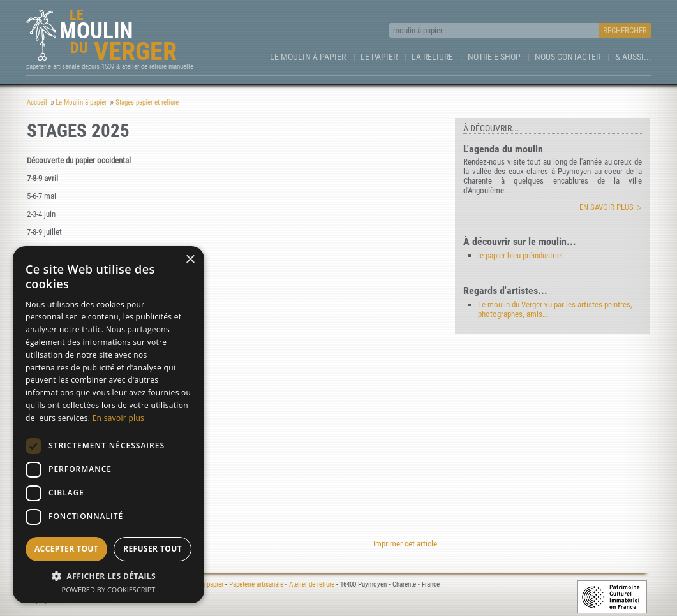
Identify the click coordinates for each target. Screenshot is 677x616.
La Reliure (432, 57)
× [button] (190, 260)
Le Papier (379, 57)
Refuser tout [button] (153, 549)
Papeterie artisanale (256, 584)
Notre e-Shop (494, 57)
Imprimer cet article (405, 544)
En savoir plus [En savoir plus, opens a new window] (118, 418)
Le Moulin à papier (308, 57)
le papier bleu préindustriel (520, 255)
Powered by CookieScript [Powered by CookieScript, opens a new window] (109, 590)
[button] (108, 576)
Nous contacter (568, 57)
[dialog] (108, 425)
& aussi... (633, 57)
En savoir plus (606, 207)
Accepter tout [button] (66, 549)
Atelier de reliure (312, 584)
